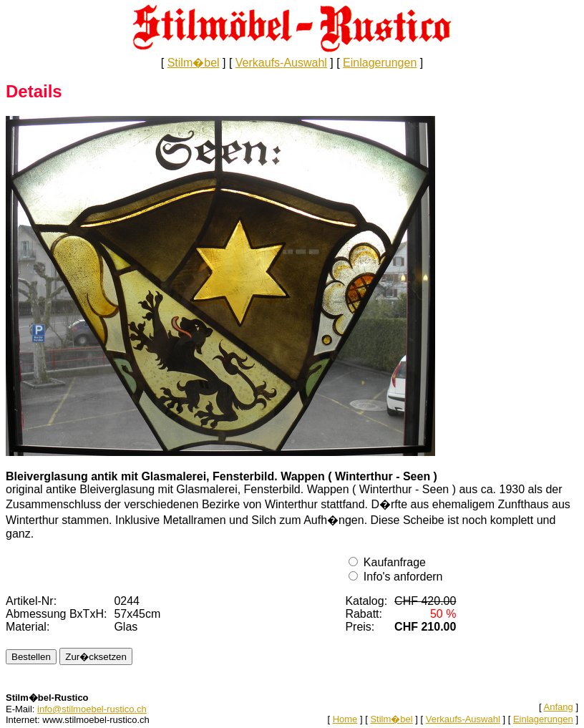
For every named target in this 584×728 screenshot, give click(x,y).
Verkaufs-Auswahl (281, 63)
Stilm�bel (194, 63)
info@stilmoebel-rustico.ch (92, 709)
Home (345, 719)
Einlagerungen (380, 63)
